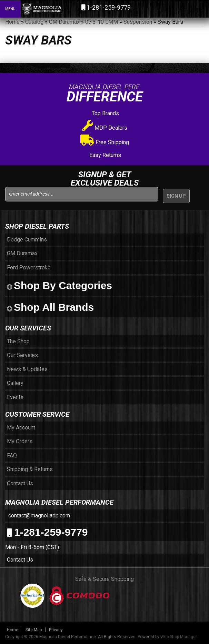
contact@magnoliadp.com (38, 516)
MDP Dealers (105, 128)
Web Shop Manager (178, 637)
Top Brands (105, 113)
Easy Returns (104, 155)
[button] (174, 9)
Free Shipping (105, 142)
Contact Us (20, 560)
